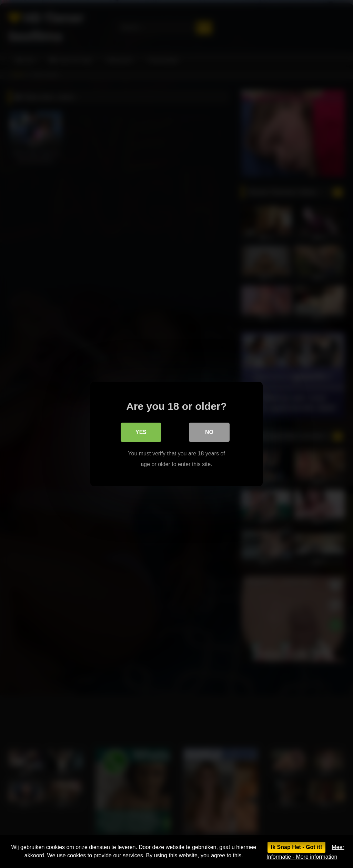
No (209, 432)
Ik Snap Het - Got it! (296, 847)
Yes (141, 432)
